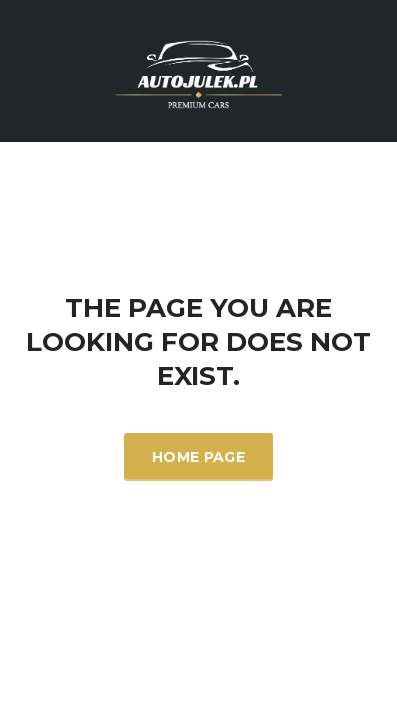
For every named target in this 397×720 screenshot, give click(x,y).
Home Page (198, 457)
